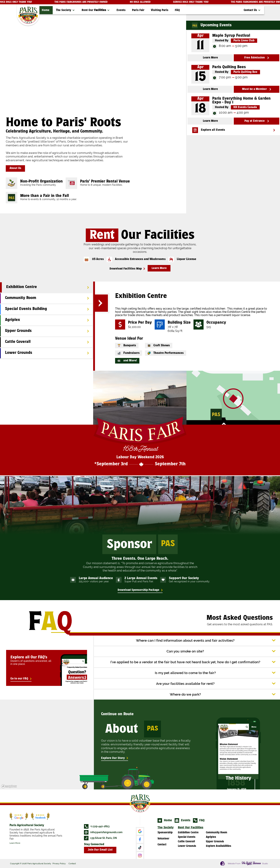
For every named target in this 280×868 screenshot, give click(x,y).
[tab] (46, 287)
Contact (72, 864)
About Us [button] (15, 168)
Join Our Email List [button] (100, 850)
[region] (47, 744)
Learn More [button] (159, 268)
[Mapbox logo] (9, 786)
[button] (66, 10)
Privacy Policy (59, 864)
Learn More (15, 843)
